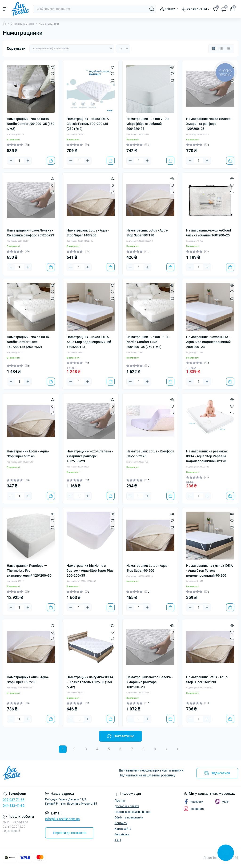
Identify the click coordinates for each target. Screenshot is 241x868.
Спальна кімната (22, 24)
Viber (222, 802)
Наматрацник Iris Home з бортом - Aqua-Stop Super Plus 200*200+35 (90, 571)
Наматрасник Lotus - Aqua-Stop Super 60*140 (28, 454)
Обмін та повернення (129, 818)
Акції (118, 840)
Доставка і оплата (127, 806)
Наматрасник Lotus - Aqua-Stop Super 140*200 (88, 233)
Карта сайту (123, 829)
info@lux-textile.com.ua (62, 819)
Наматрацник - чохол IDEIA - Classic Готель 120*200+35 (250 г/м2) (89, 124)
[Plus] (28, 161)
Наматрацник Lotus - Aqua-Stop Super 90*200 (148, 568)
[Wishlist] (53, 74)
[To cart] (51, 161)
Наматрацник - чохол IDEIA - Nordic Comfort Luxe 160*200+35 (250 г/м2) (29, 342)
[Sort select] (72, 49)
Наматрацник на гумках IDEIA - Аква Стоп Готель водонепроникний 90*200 (209, 571)
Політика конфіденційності (133, 812)
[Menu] (5, 9)
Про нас (120, 801)
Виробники (122, 834)
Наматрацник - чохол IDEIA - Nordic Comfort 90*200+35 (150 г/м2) (31, 124)
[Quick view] (53, 67)
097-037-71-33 (14, 800)
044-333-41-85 (14, 806)
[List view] (221, 49)
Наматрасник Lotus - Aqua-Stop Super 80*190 (147, 233)
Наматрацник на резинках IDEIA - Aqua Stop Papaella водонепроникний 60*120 (207, 456)
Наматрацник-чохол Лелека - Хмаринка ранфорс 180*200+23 (90, 456)
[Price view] (229, 49)
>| (178, 749)
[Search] (152, 9)
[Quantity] (19, 161)
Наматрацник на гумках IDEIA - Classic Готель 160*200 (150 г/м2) (90, 682)
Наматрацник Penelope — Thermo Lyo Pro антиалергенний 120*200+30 (29, 571)
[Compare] (53, 80)
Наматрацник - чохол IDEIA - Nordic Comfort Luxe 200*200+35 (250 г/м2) (148, 342)
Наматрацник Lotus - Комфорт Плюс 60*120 (150, 454)
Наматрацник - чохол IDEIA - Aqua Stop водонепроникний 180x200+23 (89, 342)
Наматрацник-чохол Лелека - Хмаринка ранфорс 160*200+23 (150, 682)
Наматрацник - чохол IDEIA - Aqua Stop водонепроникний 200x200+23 (208, 342)
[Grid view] (214, 49)
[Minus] (11, 161)
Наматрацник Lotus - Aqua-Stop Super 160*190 (207, 680)
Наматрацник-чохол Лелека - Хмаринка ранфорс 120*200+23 (209, 124)
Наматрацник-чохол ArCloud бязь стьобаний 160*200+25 (209, 233)
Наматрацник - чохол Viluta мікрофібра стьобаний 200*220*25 (148, 124)
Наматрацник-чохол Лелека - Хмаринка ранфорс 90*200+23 (30, 233)
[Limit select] (123, 49)
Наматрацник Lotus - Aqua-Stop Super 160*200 (28, 680)
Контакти (121, 823)
